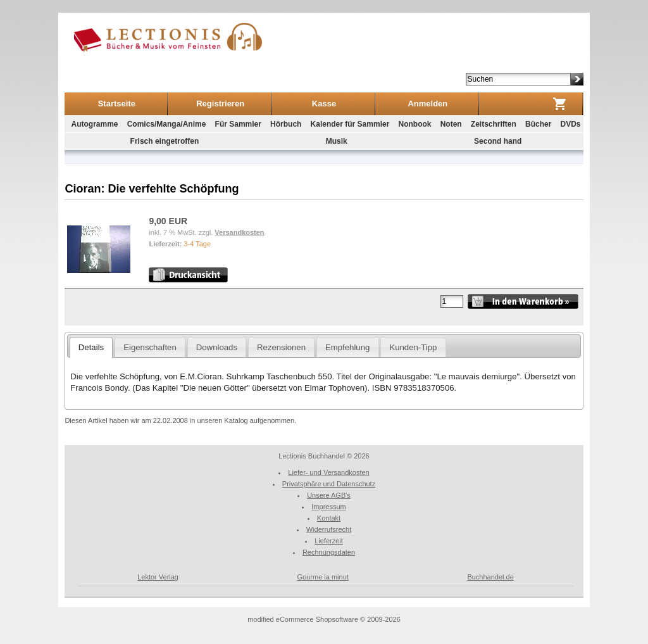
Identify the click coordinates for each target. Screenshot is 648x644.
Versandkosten (239, 232)
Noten (451, 124)
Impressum (328, 507)
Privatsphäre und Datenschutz (329, 484)
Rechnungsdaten (329, 552)
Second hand (498, 141)
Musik (337, 141)
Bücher (538, 124)
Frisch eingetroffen (165, 141)
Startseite (117, 104)
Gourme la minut (323, 577)
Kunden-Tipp (413, 347)
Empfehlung (347, 347)
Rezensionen (281, 347)
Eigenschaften (150, 347)
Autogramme (94, 124)
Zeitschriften (494, 124)
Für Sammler (238, 124)
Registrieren (220, 104)
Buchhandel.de (490, 577)
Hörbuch (286, 124)
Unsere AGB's (329, 495)
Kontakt (329, 518)
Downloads (217, 347)
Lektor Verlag (158, 577)
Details (91, 347)
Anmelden (427, 104)
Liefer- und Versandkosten (328, 472)
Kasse (324, 104)
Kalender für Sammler (350, 124)
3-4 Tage (197, 244)
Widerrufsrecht (329, 529)
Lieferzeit (329, 541)
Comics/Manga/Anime (167, 124)
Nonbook (414, 124)
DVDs (571, 124)
